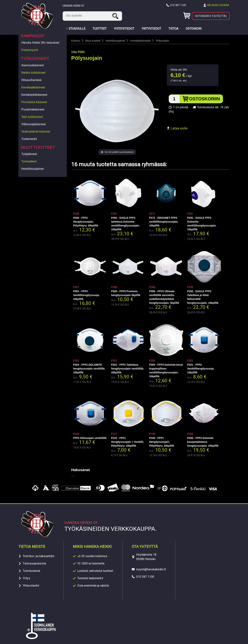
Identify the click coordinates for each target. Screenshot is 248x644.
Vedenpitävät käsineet (36, 132)
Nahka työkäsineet (33, 73)
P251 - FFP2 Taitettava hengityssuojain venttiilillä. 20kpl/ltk (128, 369)
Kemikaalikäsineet (33, 87)
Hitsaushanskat (31, 80)
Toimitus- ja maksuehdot (39, 556)
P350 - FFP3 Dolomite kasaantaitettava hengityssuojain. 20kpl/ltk (203, 442)
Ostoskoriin (205, 99)
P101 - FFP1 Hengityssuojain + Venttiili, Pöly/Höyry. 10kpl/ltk (127, 442)
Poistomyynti (30, 50)
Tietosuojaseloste (34, 563)
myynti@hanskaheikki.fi (151, 569)
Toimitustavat (31, 571)
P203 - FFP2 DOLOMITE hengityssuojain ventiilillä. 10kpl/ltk (89, 369)
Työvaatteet (29, 161)
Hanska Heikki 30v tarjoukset (40, 43)
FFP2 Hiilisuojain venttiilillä (90, 438)
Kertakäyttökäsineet (34, 95)
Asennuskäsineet (33, 65)
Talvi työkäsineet (32, 117)
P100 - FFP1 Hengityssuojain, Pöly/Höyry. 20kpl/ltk (162, 442)
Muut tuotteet (38, 147)
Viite (74, 52)
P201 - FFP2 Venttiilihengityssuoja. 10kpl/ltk (201, 369)
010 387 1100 (178, 5)
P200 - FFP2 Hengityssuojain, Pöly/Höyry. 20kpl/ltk (86, 222)
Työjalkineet (29, 154)
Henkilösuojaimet (33, 169)
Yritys (26, 578)
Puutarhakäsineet (33, 109)
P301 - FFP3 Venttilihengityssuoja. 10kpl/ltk (86, 295)
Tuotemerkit (29, 139)
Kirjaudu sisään (218, 5)
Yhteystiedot (31, 586)
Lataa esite (177, 128)
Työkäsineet (35, 58)
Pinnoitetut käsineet (34, 102)
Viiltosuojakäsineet (33, 124)
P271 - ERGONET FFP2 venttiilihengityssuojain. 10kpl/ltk (164, 222)
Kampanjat (33, 36)
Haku (116, 16)
